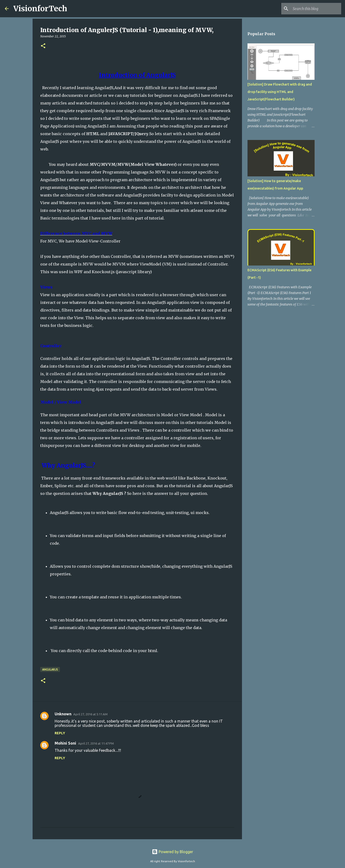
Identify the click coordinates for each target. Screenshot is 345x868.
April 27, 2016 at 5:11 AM (90, 714)
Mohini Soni (65, 743)
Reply (60, 733)
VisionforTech (40, 9)
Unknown (63, 714)
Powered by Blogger (172, 852)
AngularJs (50, 669)
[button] (43, 46)
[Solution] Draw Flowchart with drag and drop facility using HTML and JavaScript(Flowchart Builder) (280, 92)
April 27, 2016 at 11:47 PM (96, 743)
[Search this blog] (316, 9)
